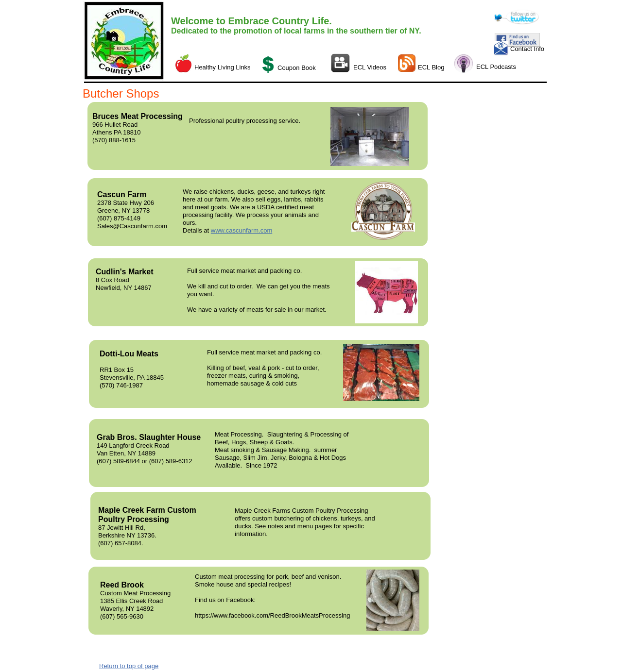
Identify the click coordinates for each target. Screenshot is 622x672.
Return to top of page (129, 666)
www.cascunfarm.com (242, 230)
